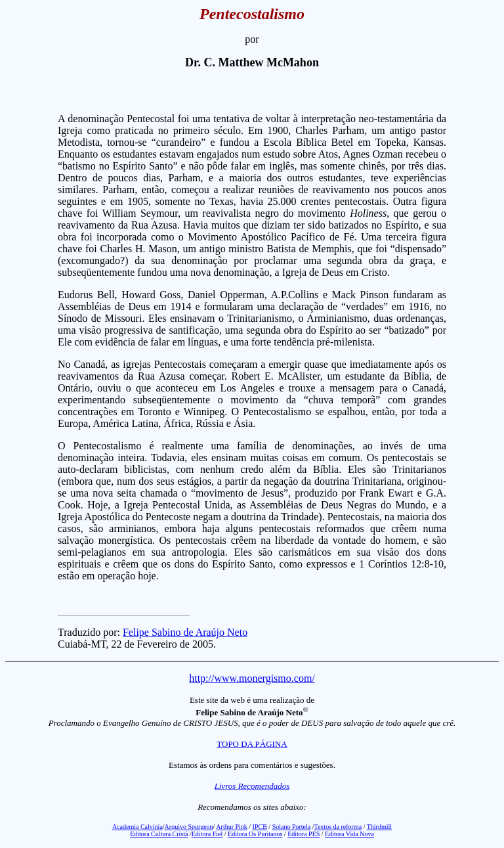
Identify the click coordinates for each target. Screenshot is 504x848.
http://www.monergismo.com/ (252, 678)
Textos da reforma (338, 827)
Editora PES (304, 834)
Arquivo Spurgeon (189, 827)
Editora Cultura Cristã (159, 834)
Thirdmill (379, 827)
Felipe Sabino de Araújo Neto (185, 632)
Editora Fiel (207, 834)
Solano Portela (292, 827)
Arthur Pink (232, 827)
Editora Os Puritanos (255, 834)
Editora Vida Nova (349, 834)
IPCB (260, 827)
